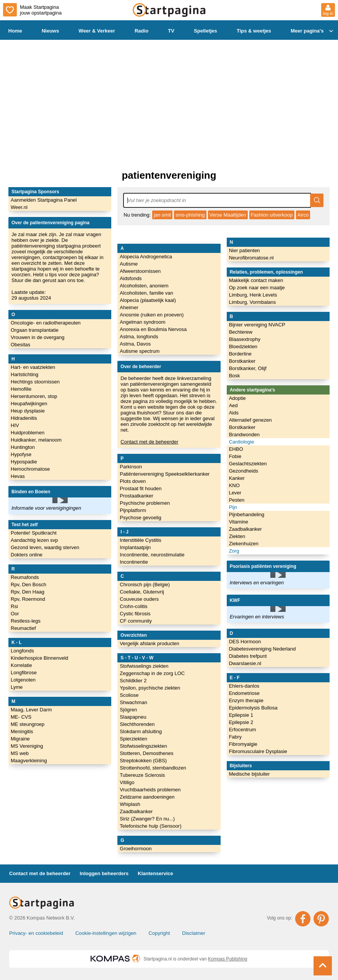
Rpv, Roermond (28, 599)
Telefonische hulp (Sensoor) (150, 826)
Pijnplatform (133, 510)
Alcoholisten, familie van (146, 293)
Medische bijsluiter (249, 774)
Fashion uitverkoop (272, 215)
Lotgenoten (23, 680)
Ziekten (237, 536)
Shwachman (133, 702)
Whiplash (130, 804)
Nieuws (50, 31)
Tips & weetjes (254, 31)
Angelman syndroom (142, 322)
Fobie (235, 456)
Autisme (129, 264)
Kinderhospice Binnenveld (39, 658)
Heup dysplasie (28, 411)
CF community (136, 621)
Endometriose (244, 693)
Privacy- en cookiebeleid (36, 933)
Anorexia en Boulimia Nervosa (153, 329)
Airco (303, 215)
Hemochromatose (30, 469)
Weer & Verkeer (97, 31)
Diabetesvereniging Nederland (262, 649)
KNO (234, 485)
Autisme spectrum (140, 351)
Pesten (237, 500)
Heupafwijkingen (29, 404)
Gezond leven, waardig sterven (45, 547)
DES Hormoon (245, 642)
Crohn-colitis (133, 606)
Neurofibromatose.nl (251, 258)
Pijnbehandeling (247, 514)
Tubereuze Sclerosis (142, 775)
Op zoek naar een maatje (257, 288)
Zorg (234, 551)
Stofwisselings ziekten (144, 666)
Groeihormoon (136, 849)
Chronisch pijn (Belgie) (145, 585)
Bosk (235, 376)
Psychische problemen (145, 503)
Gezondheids (244, 471)
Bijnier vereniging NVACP (257, 325)
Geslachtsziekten (248, 464)
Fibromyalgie (243, 744)
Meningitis (22, 731)
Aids (234, 413)
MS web (20, 753)
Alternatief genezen (250, 420)
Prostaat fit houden (141, 488)
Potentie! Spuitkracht (34, 533)
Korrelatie (21, 665)
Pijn (233, 507)
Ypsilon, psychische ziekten (150, 688)
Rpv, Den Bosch (28, 585)
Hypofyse (21, 454)
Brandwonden (244, 435)
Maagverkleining (29, 761)
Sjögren (128, 710)
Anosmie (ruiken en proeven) (152, 315)
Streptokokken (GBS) (143, 761)
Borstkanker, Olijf (248, 368)
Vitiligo (127, 782)
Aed (233, 405)
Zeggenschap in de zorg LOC (152, 673)
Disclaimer (194, 933)
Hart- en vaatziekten (33, 367)
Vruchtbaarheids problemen (150, 790)
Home (15, 31)
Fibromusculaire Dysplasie (258, 751)
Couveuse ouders (139, 599)
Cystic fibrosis (135, 614)
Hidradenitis (24, 418)
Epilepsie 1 (241, 715)
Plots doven (133, 481)
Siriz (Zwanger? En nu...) (147, 819)
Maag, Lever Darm (31, 710)
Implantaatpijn (135, 547)
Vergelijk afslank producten (149, 643)
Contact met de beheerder (149, 442)
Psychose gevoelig (140, 518)
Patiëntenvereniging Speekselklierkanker (165, 474)
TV (171, 31)
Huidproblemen (28, 433)
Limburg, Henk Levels (253, 295)
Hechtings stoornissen (35, 382)
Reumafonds (25, 577)
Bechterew (241, 332)
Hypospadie (24, 462)
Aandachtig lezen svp (34, 540)
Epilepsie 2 (241, 722)
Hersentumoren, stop (34, 396)
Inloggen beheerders (104, 873)
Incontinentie (134, 562)
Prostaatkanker (136, 496)
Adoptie (237, 398)
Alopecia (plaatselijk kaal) (148, 300)
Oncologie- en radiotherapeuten (46, 323)
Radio (141, 31)
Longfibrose (24, 673)
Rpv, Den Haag (28, 592)
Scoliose (129, 695)
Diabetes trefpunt (248, 656)
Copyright (159, 933)
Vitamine (239, 522)
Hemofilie (21, 389)
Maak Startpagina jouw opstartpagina (32, 10)
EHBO (236, 449)
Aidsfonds (131, 278)
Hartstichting (24, 374)
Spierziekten (133, 739)
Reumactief (23, 628)
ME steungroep (28, 724)
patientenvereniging (169, 175)
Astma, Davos (135, 344)
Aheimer (129, 307)
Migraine (20, 739)
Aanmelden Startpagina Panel (44, 200)
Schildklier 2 (133, 681)
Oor (15, 614)
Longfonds (22, 651)
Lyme (17, 687)
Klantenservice (155, 873)
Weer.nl (19, 207)
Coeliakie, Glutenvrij (142, 592)
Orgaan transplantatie (35, 330)
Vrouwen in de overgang (37, 337)
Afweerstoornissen (140, 271)
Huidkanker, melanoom (36, 440)
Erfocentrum (243, 730)
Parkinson (131, 467)
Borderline (240, 354)
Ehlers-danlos (244, 686)
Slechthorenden (137, 724)
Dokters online (27, 555)
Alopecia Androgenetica (146, 257)
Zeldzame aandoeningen (147, 797)
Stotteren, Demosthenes (146, 753)
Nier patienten (245, 250)
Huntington (23, 447)
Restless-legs (26, 621)
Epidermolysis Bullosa (253, 708)
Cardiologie (242, 442)
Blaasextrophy (245, 339)
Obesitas (20, 345)
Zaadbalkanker (136, 811)
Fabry (235, 737)
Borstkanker (242, 361)
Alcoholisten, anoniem (144, 286)
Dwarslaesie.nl (245, 663)
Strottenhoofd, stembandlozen (153, 768)
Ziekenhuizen (244, 544)
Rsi (14, 606)
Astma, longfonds (139, 337)
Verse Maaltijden (228, 215)
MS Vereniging (27, 746)
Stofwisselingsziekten (143, 746)
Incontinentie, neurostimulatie (152, 555)
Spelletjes (206, 31)
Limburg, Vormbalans (253, 302)
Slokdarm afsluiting (141, 731)
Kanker (237, 478)
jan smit (162, 215)
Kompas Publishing (228, 959)
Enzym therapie (246, 700)
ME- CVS (21, 717)
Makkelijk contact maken (256, 280)
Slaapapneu (133, 717)
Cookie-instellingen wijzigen (106, 933)
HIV (15, 425)
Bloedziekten (243, 347)
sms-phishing (190, 215)
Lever (235, 493)
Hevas (18, 476)
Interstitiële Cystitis (140, 540)
